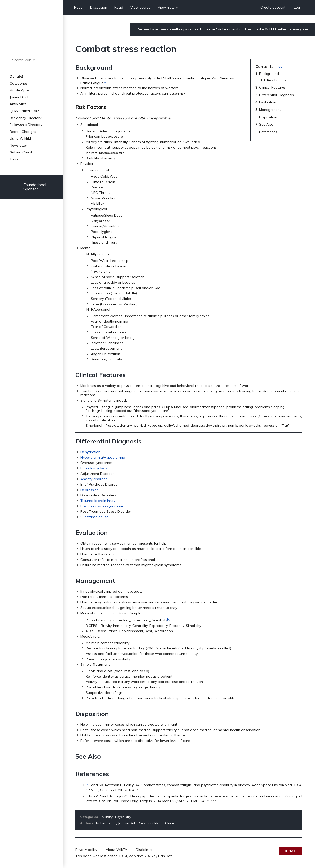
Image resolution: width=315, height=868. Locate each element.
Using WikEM (20, 138)
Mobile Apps (20, 90)
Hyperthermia (92, 457)
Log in (299, 7)
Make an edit (228, 29)
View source (140, 7)
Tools (14, 159)
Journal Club (19, 97)
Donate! (16, 76)
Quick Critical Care (24, 111)
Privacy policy (86, 850)
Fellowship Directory (26, 125)
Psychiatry (123, 817)
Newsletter (18, 145)
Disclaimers (145, 850)
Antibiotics (18, 104)
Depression (90, 490)
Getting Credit (21, 152)
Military (107, 817)
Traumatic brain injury (98, 501)
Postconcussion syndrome (102, 506)
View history (168, 7)
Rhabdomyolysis (94, 468)
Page (78, 7)
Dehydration (90, 452)
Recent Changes (23, 132)
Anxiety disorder (94, 479)
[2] (169, 619)
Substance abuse (94, 517)
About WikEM (117, 850)
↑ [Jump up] (87, 785)
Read (119, 7)
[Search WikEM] (32, 60)
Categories (19, 83)
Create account (273, 7)
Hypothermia (114, 457)
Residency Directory (25, 118)
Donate (291, 851)
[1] (105, 81)
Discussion (99, 7)
